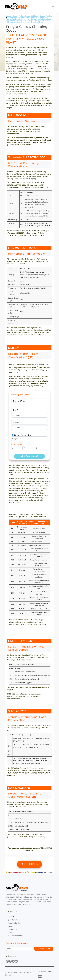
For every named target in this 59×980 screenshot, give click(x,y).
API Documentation (15, 936)
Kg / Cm (27, 435)
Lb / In (17, 435)
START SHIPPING (30, 864)
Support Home (12, 16)
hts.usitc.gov (39, 335)
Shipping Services (14, 923)
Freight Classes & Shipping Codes (32, 16)
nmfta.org (42, 625)
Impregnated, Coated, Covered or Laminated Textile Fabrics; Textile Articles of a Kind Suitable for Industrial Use (28, 18)
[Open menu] (53, 6)
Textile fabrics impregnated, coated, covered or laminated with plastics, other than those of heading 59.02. (28, 21)
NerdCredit (12, 932)
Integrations (12, 929)
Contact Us (12, 926)
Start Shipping (44, 949)
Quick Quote (12, 920)
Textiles (49, 16)
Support (11, 917)
